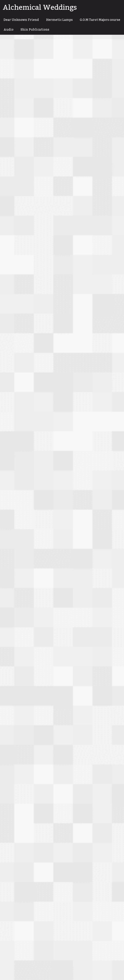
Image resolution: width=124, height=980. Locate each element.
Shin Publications (35, 30)
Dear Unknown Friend (21, 20)
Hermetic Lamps (59, 20)
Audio (9, 30)
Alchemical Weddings (40, 8)
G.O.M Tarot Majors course (100, 20)
